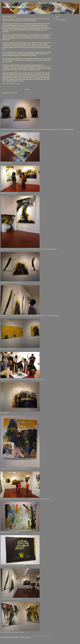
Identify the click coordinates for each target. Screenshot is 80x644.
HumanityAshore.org (61, 20)
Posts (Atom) (13, 93)
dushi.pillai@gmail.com (25, 637)
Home (27, 89)
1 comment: (18, 83)
